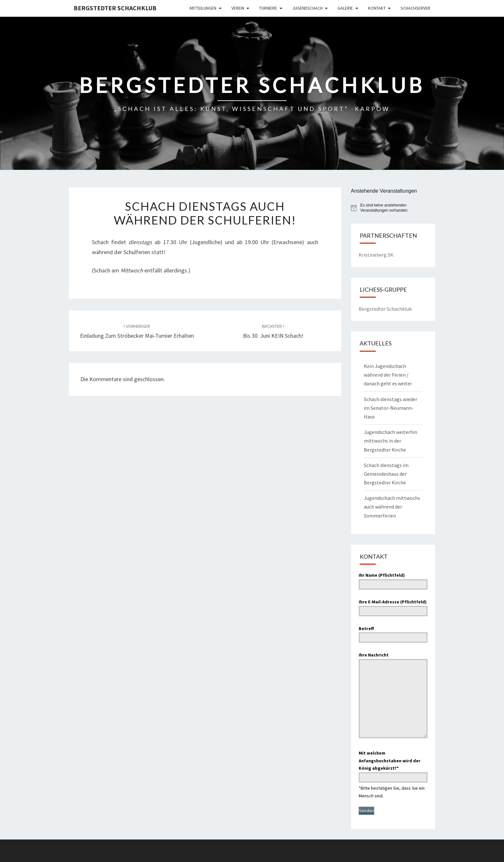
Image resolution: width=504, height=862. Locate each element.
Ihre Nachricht (393, 696)
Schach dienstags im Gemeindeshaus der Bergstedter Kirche (386, 474)
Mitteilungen (203, 8)
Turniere (268, 8)
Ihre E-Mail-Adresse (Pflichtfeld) (393, 606)
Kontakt (377, 8)
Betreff (393, 633)
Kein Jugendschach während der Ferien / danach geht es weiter (388, 375)
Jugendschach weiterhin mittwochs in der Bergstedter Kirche (391, 441)
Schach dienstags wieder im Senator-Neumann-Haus (391, 408)
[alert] (393, 208)
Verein (238, 8)
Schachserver (415, 8)
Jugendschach (307, 8)
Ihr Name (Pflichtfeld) (393, 580)
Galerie (345, 8)
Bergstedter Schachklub (115, 8)
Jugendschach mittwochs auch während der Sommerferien (392, 507)
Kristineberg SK (376, 255)
